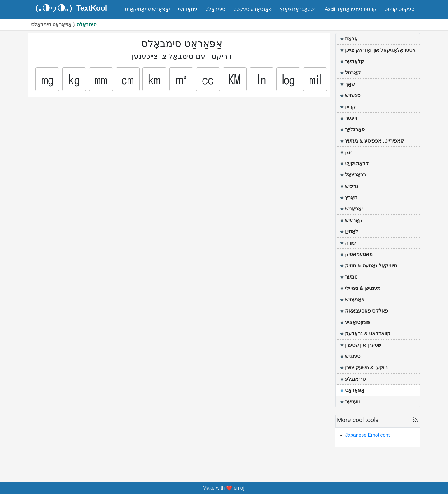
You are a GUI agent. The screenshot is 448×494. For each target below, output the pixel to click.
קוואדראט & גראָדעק (368, 334)
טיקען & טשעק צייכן (366, 368)
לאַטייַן (352, 231)
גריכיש (352, 186)
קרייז (350, 107)
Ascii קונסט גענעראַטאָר (351, 9)
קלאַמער (355, 61)
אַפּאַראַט (355, 390)
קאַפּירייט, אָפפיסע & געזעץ (374, 141)
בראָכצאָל (355, 175)
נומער (351, 277)
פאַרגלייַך (355, 129)
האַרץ (351, 198)
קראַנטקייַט (357, 164)
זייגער (351, 118)
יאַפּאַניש (354, 209)
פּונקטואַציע (357, 322)
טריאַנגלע (355, 379)
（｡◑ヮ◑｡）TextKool (69, 8)
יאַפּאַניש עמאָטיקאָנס (147, 9)
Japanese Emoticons (368, 435)
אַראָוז (351, 39)
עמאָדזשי (188, 9)
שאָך (350, 84)
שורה (350, 243)
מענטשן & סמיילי (363, 288)
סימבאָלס (215, 9)
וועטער (352, 402)
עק (348, 152)
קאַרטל (353, 73)
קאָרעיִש (354, 220)
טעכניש (353, 356)
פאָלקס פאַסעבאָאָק (366, 311)
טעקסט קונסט (399, 9)
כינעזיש (353, 95)
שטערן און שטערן (363, 345)
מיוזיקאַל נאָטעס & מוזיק (371, 266)
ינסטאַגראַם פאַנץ (298, 9)
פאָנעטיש (355, 300)
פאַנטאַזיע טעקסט (252, 9)
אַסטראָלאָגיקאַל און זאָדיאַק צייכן (380, 50)
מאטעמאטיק (359, 254)
